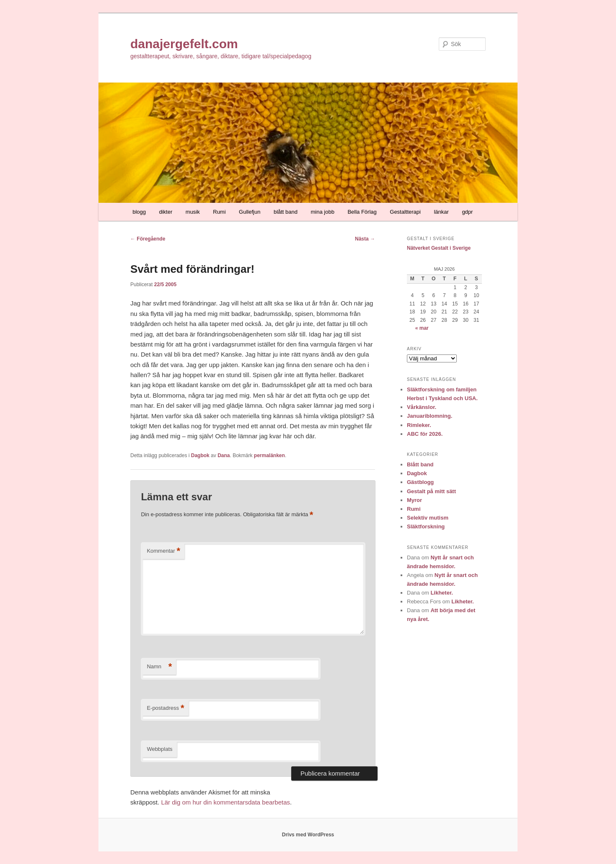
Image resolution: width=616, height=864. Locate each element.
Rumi (219, 212)
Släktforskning (426, 526)
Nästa (365, 239)
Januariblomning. (430, 416)
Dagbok (200, 455)
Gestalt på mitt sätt (431, 491)
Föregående (148, 239)
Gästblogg (420, 482)
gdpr (467, 212)
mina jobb (323, 212)
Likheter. (441, 593)
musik (193, 212)
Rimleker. (419, 425)
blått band (286, 212)
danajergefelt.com (184, 44)
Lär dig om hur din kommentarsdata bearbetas (225, 802)
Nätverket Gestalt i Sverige (439, 248)
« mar (422, 328)
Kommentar (163, 551)
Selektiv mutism (428, 518)
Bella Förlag (362, 212)
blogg (139, 212)
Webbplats (159, 749)
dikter (166, 212)
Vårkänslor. (422, 407)
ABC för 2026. (425, 434)
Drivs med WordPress (308, 835)
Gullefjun (250, 212)
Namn (159, 667)
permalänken (269, 455)
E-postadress (165, 708)
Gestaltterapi (405, 212)
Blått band (420, 464)
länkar (441, 212)
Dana (224, 455)
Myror (414, 500)
